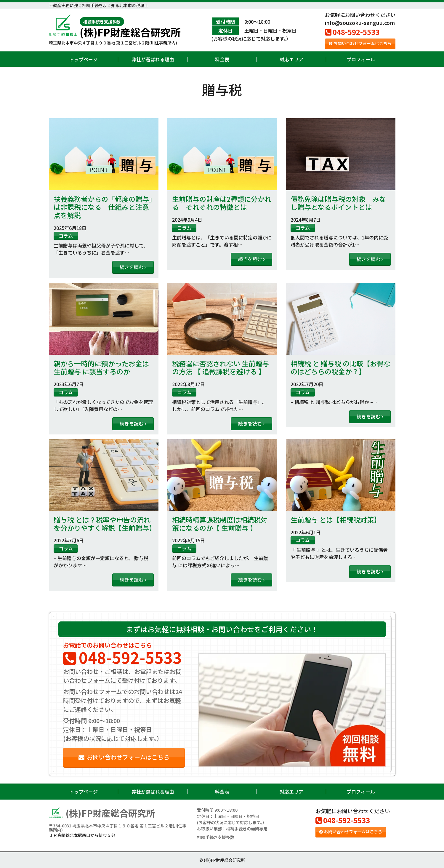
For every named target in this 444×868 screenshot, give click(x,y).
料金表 (222, 59)
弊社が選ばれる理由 (153, 59)
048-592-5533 (352, 32)
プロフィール (361, 59)
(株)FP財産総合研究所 (130, 27)
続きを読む (133, 267)
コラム (66, 236)
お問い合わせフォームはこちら (360, 43)
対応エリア (291, 59)
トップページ (84, 59)
